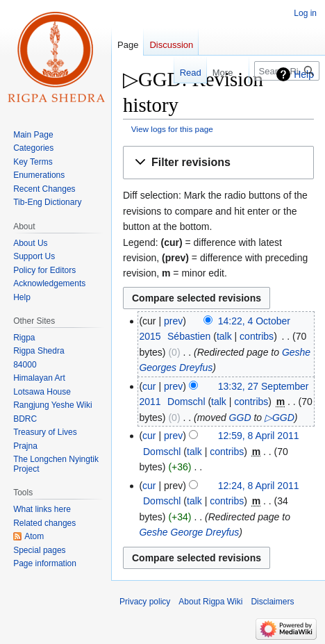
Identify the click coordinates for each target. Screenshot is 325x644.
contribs (257, 336)
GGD (240, 418)
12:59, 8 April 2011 (259, 436)
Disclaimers (272, 602)
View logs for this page (172, 129)
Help (304, 74)
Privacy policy (145, 602)
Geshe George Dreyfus (189, 532)
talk (224, 336)
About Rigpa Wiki (210, 602)
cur (149, 386)
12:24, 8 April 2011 (259, 486)
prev (173, 321)
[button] (218, 163)
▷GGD (280, 418)
